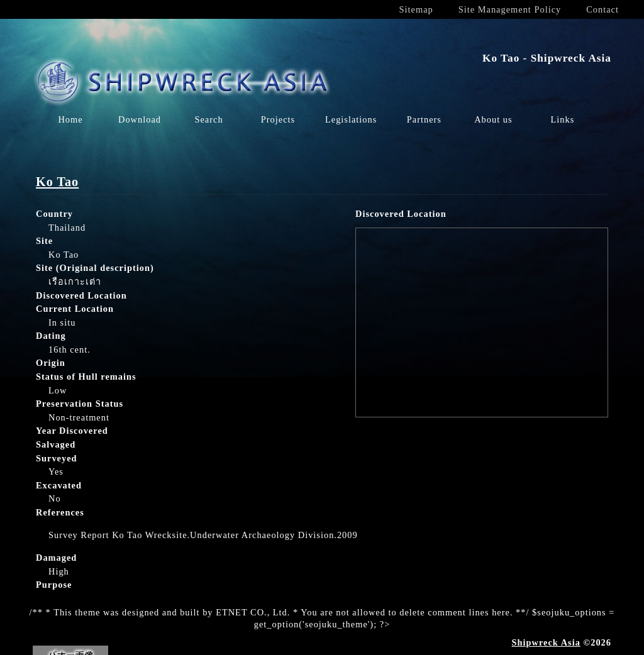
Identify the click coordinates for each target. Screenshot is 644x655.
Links (562, 119)
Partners (424, 119)
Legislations (351, 119)
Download (140, 119)
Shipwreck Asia (546, 642)
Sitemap (416, 9)
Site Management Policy (510, 9)
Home (70, 119)
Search (208, 119)
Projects (278, 119)
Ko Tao (57, 182)
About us (493, 119)
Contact (602, 9)
